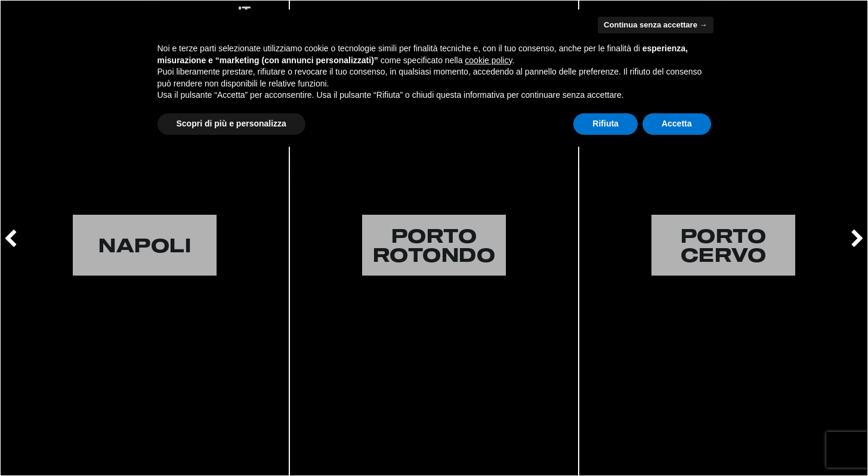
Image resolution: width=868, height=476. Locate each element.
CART (90, 10)
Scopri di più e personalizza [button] (231, 123)
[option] (145, 238)
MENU (837, 10)
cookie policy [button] (488, 60)
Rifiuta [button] (606, 123)
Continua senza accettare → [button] (655, 25)
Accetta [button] (677, 123)
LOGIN (33, 10)
